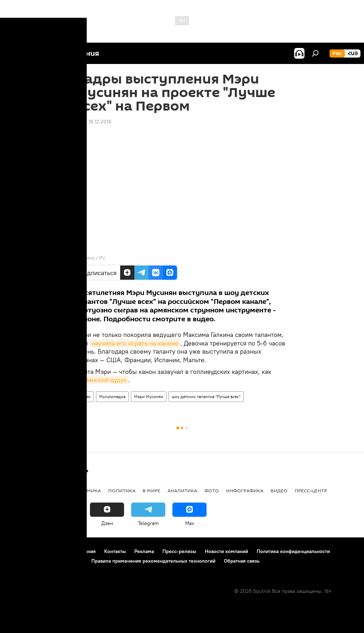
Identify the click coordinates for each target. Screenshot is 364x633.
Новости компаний (226, 551)
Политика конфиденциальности (293, 551)
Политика (122, 490)
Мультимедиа (112, 396)
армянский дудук (102, 380)
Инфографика (245, 490)
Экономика (85, 490)
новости (19, 490)
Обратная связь (242, 561)
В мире (151, 490)
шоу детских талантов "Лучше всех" (206, 396)
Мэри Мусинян (149, 396)
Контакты (115, 551)
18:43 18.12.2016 (93, 122)
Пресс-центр (311, 490)
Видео (85, 396)
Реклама (144, 551)
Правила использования (68, 551)
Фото (212, 490)
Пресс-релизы (179, 551)
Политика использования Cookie (45, 561)
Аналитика (182, 490)
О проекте (19, 551)
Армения (50, 490)
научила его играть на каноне (135, 343)
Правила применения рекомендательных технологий (153, 561)
